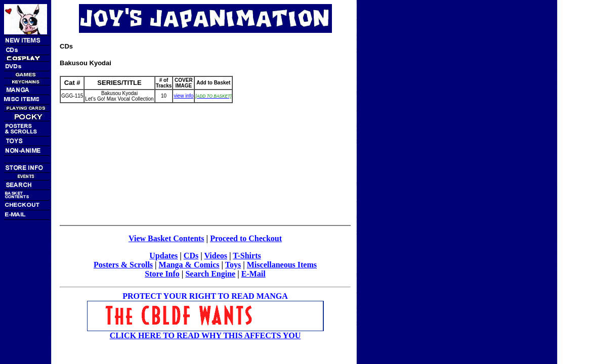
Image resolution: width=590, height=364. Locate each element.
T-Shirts (247, 256)
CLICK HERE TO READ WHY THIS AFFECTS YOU (205, 335)
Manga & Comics (189, 265)
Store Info (162, 274)
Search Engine (210, 274)
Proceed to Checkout (246, 238)
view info (183, 96)
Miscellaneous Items (282, 265)
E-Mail (254, 274)
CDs (191, 256)
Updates (163, 256)
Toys (233, 265)
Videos (216, 256)
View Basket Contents (166, 238)
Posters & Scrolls (123, 265)
